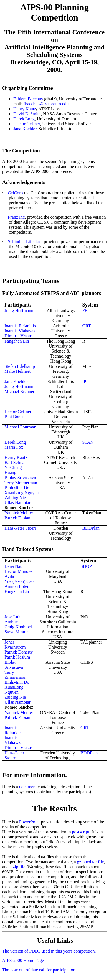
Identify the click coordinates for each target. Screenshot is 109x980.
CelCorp (16, 193)
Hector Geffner (27, 124)
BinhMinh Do (17, 488)
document (28, 787)
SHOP (86, 566)
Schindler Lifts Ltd (25, 242)
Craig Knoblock (19, 627)
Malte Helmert (17, 371)
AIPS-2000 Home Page (23, 960)
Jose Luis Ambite (13, 619)
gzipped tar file (91, 862)
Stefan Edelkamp (20, 366)
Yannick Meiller (19, 513)
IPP (85, 381)
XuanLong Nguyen (21, 493)
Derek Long (24, 119)
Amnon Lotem (17, 586)
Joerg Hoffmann (19, 311)
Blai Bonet (14, 417)
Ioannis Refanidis (20, 326)
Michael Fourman (20, 427)
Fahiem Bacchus (28, 99)
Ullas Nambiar (17, 503)
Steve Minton (17, 632)
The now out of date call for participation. (39, 970)
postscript (80, 832)
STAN (88, 442)
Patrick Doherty (19, 652)
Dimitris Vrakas (18, 336)
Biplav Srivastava (20, 478)
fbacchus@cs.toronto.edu (46, 104)
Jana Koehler (25, 129)
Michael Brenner (19, 391)
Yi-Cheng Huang (13, 470)
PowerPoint (30, 822)
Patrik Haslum (17, 657)
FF (85, 311)
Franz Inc (16, 217)
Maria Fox (14, 447)
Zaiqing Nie (15, 498)
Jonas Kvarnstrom (15, 645)
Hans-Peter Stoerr (20, 528)
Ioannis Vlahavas (20, 331)
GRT (86, 326)
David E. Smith (27, 114)
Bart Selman (16, 462)
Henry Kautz (25, 109)
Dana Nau (13, 566)
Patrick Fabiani (18, 518)
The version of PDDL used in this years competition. (49, 951)
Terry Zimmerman (21, 483)
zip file (19, 867)
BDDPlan (91, 528)
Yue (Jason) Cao (19, 581)
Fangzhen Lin (17, 341)
